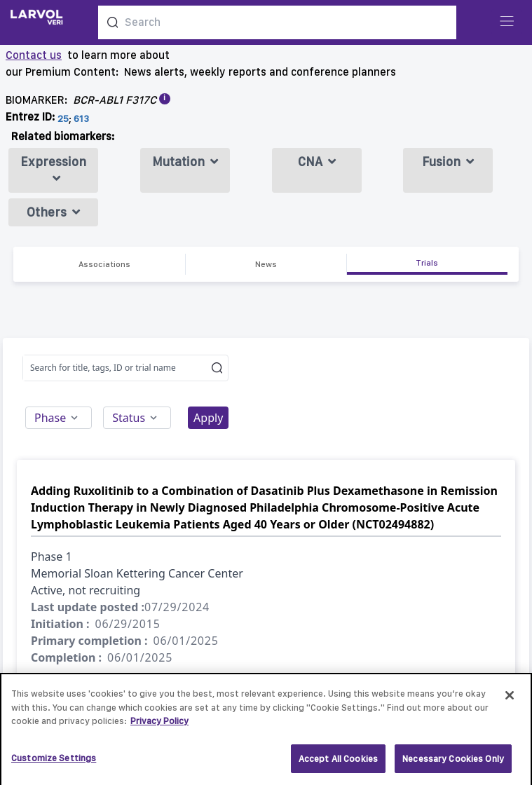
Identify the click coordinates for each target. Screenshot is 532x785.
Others (53, 212)
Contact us (34, 55)
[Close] (510, 699)
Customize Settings (54, 762)
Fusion (448, 162)
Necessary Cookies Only (453, 762)
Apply (208, 418)
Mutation (185, 162)
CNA (317, 162)
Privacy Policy (159, 724)
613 (81, 118)
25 (63, 118)
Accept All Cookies (338, 762)
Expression (53, 169)
